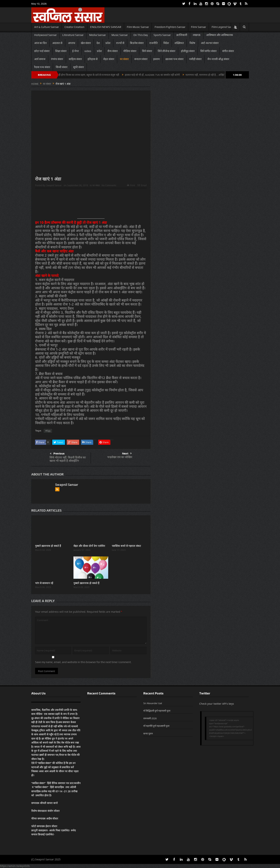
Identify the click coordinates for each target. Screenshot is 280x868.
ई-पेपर (75, 51)
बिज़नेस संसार (137, 43)
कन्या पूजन (148, 733)
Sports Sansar (162, 35)
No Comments (109, 185)
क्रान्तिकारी (182, 35)
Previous (57, 454)
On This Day (141, 35)
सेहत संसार (109, 59)
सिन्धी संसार (62, 67)
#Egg (48, 431)
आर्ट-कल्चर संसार (210, 43)
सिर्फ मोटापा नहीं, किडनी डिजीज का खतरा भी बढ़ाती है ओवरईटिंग (68, 459)
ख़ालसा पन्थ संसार (174, 59)
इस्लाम (156, 59)
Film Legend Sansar (224, 27)
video (88, 51)
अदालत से (57, 43)
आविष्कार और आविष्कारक (220, 35)
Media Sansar (98, 35)
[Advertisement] (91, 205)
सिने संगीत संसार (208, 51)
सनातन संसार (141, 59)
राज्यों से (120, 43)
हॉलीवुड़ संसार (188, 51)
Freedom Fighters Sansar (170, 27)
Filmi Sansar (198, 27)
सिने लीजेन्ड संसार (167, 51)
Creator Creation (74, 27)
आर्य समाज (40, 59)
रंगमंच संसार (57, 59)
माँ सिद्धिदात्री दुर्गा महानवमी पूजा (157, 711)
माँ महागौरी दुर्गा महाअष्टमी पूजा (156, 726)
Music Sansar (120, 35)
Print (131, 185)
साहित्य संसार (75, 59)
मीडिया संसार (130, 51)
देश (98, 43)
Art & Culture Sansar (47, 27)
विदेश (166, 43)
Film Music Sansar (138, 27)
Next (127, 454)
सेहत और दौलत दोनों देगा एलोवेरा (89, 546)
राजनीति (154, 43)
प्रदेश (108, 43)
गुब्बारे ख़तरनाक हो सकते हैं (48, 546)
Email (142, 185)
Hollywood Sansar (45, 35)
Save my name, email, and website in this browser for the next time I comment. (83, 662)
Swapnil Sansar (54, 185)
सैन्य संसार (113, 51)
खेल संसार (86, 43)
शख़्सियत (179, 43)
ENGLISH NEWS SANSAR (106, 27)
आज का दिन (40, 43)
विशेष (192, 43)
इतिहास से (93, 59)
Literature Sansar (73, 35)
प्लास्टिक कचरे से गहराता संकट (126, 546)
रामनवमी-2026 (150, 718)
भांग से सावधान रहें (44, 583)
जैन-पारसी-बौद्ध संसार (218, 59)
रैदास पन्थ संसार (42, 67)
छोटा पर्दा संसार (42, 51)
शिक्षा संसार (61, 51)
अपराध (72, 43)
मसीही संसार (195, 59)
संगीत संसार (228, 51)
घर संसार (124, 59)
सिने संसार (147, 51)
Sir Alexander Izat (153, 703)
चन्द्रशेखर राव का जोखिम (120, 457)
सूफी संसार (78, 67)
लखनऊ (197, 35)
